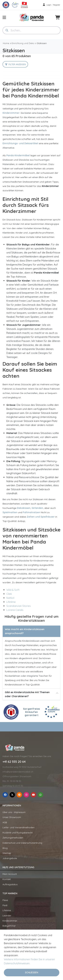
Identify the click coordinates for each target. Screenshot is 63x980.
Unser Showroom (12, 817)
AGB (5, 822)
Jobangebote (10, 858)
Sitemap (7, 853)
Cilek (9, 594)
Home (6, 43)
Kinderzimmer (10, 921)
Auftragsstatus (10, 884)
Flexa (5, 900)
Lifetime (11, 602)
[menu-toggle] (4, 17)
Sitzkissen (42, 43)
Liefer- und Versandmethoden (18, 827)
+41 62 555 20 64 (14, 762)
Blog (5, 848)
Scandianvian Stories (19, 606)
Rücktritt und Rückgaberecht (18, 833)
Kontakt (7, 879)
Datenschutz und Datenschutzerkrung (22, 843)
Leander (7, 916)
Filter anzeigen (17, 64)
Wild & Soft (13, 590)
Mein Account (10, 874)
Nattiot (10, 598)
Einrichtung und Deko (23, 43)
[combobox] (32, 30)
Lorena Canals (15, 610)
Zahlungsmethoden (13, 838)
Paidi (5, 905)
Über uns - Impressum (14, 812)
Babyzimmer (9, 926)
